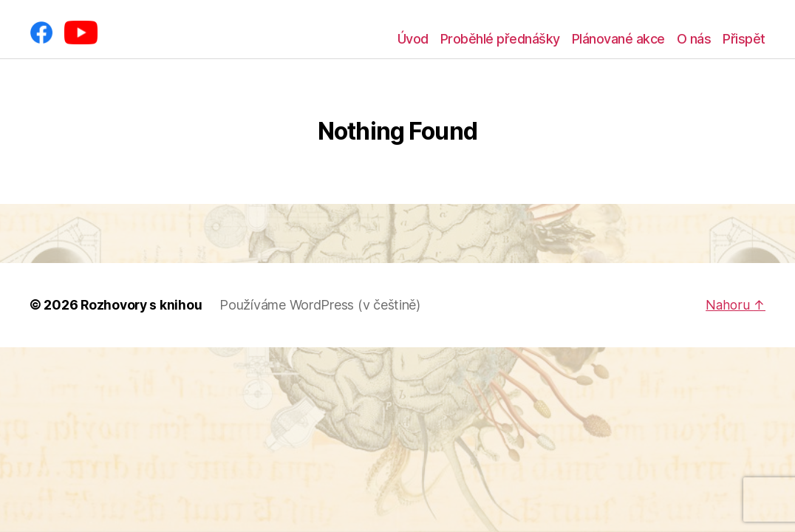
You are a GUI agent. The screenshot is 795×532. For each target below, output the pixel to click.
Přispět (744, 39)
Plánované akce (618, 39)
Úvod (413, 39)
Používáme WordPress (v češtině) (323, 305)
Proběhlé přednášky (500, 39)
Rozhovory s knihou (143, 305)
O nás (694, 39)
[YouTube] (81, 33)
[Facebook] (41, 33)
